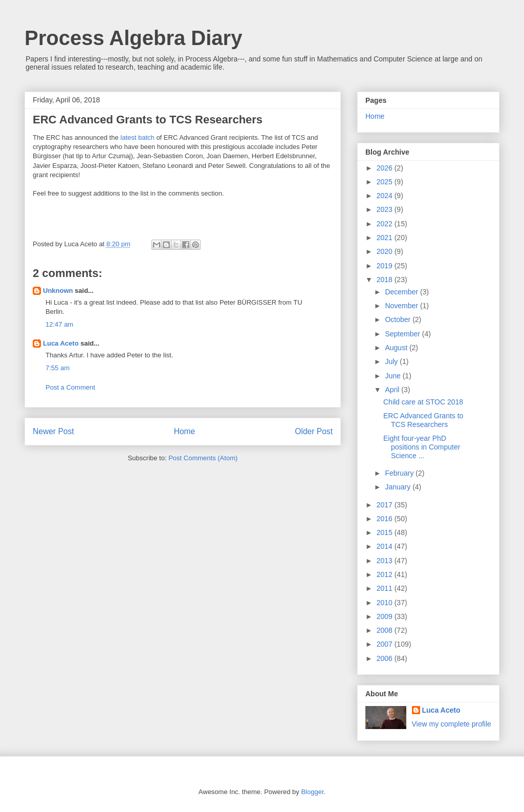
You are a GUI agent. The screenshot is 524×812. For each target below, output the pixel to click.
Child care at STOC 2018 (423, 402)
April (393, 390)
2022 (386, 224)
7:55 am (58, 368)
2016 (386, 519)
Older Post (314, 431)
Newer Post (53, 431)
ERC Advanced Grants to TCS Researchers (423, 420)
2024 (386, 196)
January (399, 487)
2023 (386, 209)
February (400, 473)
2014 (386, 546)
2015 (386, 532)
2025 (386, 182)
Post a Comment (70, 387)
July (392, 361)
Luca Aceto (61, 343)
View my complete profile (452, 724)
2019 (386, 266)
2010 (386, 603)
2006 (386, 658)
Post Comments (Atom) (203, 458)
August (397, 348)
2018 (386, 280)
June (394, 376)
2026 (386, 168)
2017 (386, 505)
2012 (386, 574)
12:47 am (59, 324)
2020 (386, 251)
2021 (386, 238)
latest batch (137, 137)
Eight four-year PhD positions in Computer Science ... (422, 447)
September (403, 334)
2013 (386, 561)
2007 (386, 644)
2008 (386, 630)
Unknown (58, 291)
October (399, 319)
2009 (386, 616)
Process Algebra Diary (133, 38)
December (402, 292)
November (402, 306)
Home (185, 431)
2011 (386, 588)
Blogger (312, 792)
